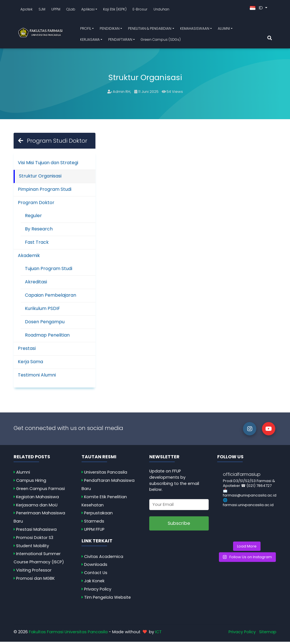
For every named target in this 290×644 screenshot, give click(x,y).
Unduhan (161, 10)
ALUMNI (224, 30)
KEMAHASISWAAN (195, 30)
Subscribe (179, 526)
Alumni (23, 474)
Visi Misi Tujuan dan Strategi (48, 165)
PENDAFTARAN (120, 41)
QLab (71, 10)
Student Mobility (33, 548)
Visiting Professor (34, 572)
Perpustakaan (98, 515)
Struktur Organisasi (40, 178)
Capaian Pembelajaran (51, 297)
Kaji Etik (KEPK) (115, 10)
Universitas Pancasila (106, 474)
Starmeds (94, 523)
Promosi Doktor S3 (35, 540)
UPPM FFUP (94, 532)
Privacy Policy (98, 591)
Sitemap (268, 634)
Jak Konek (94, 583)
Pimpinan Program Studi (45, 191)
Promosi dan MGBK (35, 581)
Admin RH (121, 94)
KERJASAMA (90, 41)
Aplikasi (88, 10)
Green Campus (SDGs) (161, 41)
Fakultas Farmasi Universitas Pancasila (68, 634)
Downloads (96, 567)
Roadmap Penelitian (47, 337)
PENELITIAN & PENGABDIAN (150, 30)
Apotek (26, 10)
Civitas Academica (104, 559)
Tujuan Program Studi (49, 270)
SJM (42, 10)
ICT (158, 634)
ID (257, 9)
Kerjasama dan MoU (37, 507)
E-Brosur (140, 10)
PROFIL (86, 30)
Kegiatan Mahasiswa (38, 499)
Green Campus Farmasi (40, 491)
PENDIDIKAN (110, 30)
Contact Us (96, 575)
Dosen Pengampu (45, 324)
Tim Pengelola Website (107, 600)
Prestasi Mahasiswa (36, 532)
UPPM (56, 10)
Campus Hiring (31, 483)
